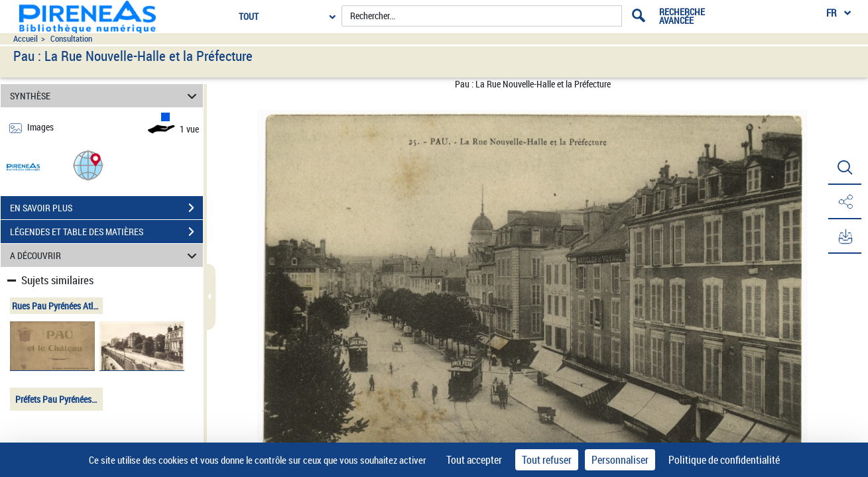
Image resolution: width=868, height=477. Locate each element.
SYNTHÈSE (105, 96)
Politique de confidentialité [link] (724, 460)
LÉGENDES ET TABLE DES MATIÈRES (106, 232)
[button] (88, 165)
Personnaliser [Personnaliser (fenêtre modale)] (620, 460)
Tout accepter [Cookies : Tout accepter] (474, 460)
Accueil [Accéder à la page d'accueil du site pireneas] (26, 39)
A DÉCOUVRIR (105, 255)
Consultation (71, 39)
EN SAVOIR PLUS (106, 208)
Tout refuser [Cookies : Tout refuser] (547, 460)
